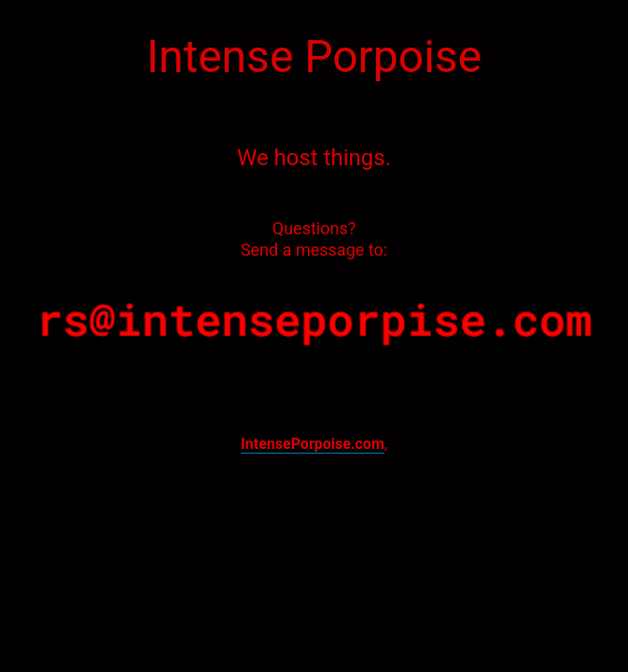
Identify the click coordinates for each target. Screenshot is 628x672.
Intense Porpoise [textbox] (314, 56)
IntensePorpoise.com (313, 444)
